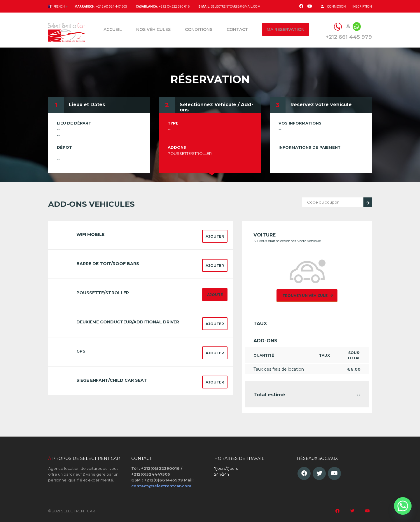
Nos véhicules (153, 29)
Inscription (362, 6)
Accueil (113, 29)
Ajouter (215, 236)
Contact (237, 29)
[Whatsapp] (403, 506)
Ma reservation (286, 29)
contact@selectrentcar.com (161, 486)
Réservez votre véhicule (321, 105)
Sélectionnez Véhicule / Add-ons (217, 107)
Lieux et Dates (87, 105)
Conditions (199, 29)
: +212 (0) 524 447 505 (101, 6)
